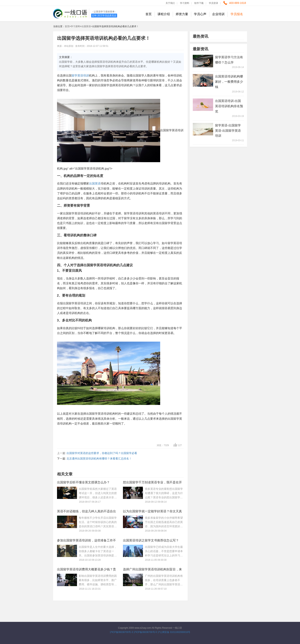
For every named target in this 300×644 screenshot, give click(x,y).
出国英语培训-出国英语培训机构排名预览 (229, 106)
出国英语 (95, 183)
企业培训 (218, 14)
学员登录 (214, 3)
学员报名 (237, 14)
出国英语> (87, 26)
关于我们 (170, 3)
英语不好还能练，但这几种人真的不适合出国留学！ (86, 512)
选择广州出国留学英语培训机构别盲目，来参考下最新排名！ (152, 570)
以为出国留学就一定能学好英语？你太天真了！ (152, 512)
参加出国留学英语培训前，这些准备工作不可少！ (86, 541)
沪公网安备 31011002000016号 (174, 632)
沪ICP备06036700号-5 (145, 632)
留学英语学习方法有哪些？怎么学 (229, 60)
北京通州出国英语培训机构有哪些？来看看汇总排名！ (99, 459)
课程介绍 (164, 14)
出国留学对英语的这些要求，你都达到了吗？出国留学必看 (102, 453)
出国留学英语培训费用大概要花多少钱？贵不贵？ (86, 570)
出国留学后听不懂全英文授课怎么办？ (83, 482)
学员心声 (200, 14)
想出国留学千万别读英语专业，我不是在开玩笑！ (152, 483)
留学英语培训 (80, 75)
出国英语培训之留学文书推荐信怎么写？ (151, 540)
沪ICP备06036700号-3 (121, 632)
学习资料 (185, 3)
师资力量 (182, 14)
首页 (149, 14)
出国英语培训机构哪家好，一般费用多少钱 (229, 82)
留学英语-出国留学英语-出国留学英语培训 (228, 131)
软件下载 (199, 3)
